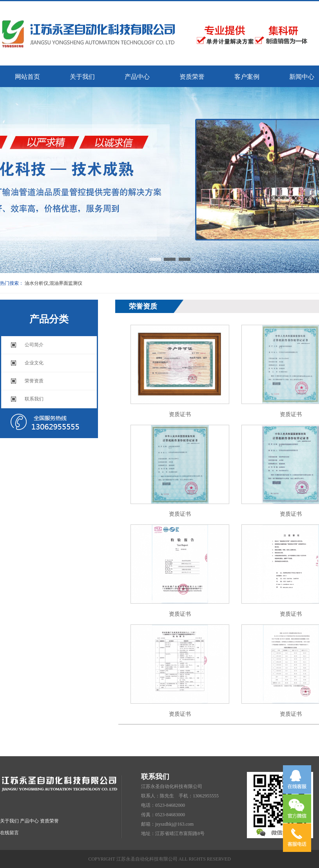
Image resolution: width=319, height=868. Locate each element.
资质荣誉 (192, 77)
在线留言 (9, 833)
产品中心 (137, 77)
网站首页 (27, 77)
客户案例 (247, 77)
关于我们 (82, 77)
